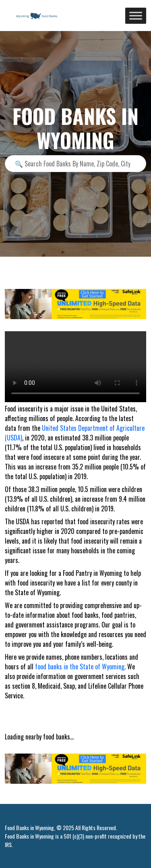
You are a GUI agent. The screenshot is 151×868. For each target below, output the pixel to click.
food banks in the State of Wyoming (80, 667)
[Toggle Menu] (136, 16)
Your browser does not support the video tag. (75, 367)
